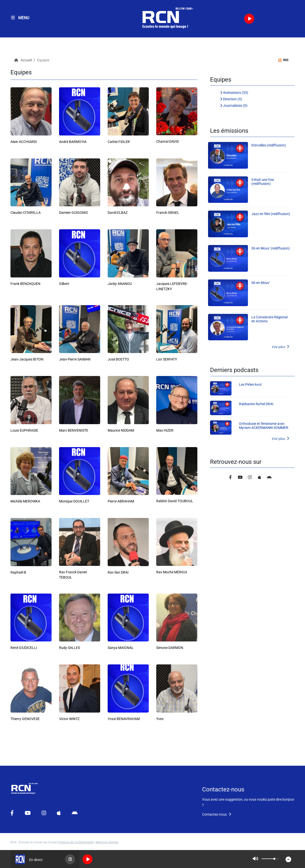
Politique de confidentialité (76, 842)
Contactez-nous (217, 814)
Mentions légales (107, 842)
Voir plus (280, 347)
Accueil (23, 60)
